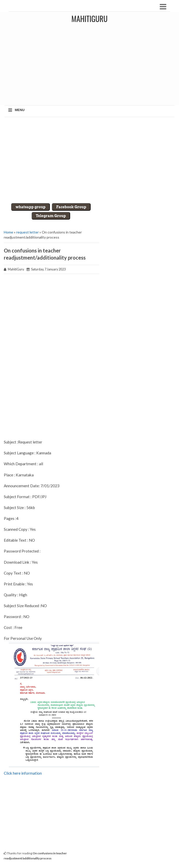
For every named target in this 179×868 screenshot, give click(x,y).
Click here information (23, 773)
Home (8, 232)
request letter (27, 232)
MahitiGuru (90, 19)
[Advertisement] (90, 160)
